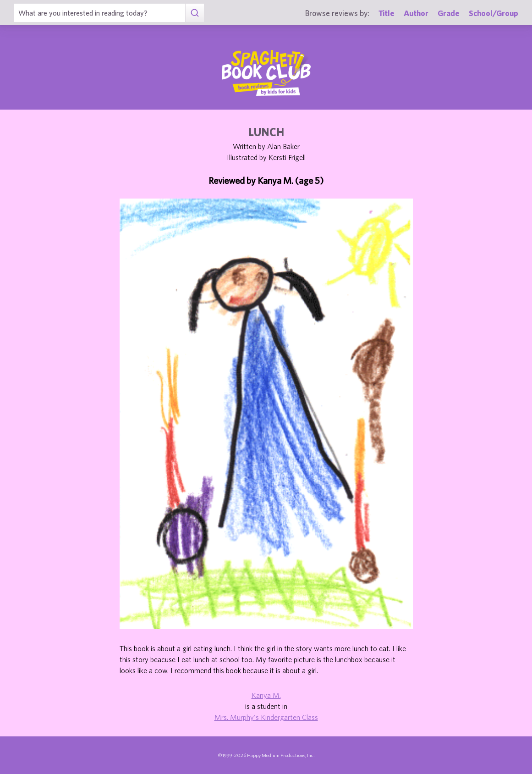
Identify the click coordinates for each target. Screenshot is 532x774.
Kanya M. (266, 695)
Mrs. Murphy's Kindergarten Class (266, 717)
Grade (449, 13)
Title (387, 13)
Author (416, 13)
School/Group (494, 13)
